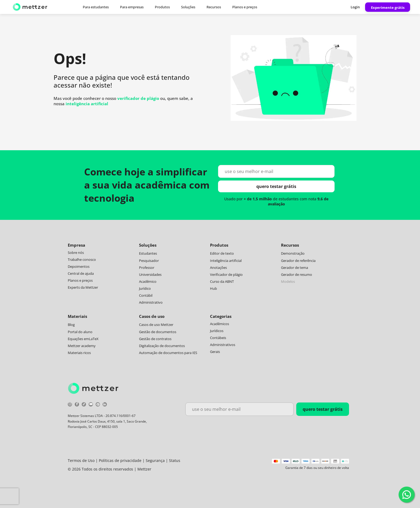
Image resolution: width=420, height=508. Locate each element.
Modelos (288, 281)
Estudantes (148, 253)
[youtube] (91, 405)
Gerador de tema (295, 268)
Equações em (78, 339)
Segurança (155, 460)
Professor (147, 268)
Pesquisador (149, 261)
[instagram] (70, 405)
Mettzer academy (82, 346)
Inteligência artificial (226, 261)
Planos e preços (245, 7)
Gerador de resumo (297, 274)
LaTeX (94, 339)
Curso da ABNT (222, 281)
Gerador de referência (298, 261)
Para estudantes (96, 7)
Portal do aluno (80, 332)
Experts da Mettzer (83, 287)
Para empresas (132, 7)
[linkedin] (105, 405)
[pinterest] (98, 405)
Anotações (218, 268)
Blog (71, 325)
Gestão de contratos (155, 339)
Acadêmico (148, 281)
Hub (213, 288)
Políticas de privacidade (120, 460)
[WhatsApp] (407, 495)
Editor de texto (222, 253)
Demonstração (293, 253)
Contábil (146, 295)
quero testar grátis (276, 186)
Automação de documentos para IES (168, 353)
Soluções (188, 7)
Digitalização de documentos (162, 346)
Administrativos (223, 345)
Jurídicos (217, 331)
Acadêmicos (220, 324)
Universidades (150, 274)
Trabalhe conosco (82, 259)
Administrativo (151, 302)
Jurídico (145, 288)
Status (175, 460)
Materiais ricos (79, 353)
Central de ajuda (81, 273)
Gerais (215, 352)
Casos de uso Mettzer (156, 325)
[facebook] (77, 405)
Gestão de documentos (158, 332)
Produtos (162, 7)
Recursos (214, 7)
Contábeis (218, 338)
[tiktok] (84, 405)
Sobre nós (76, 253)
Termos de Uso (81, 460)
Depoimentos (79, 266)
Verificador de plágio (226, 274)
